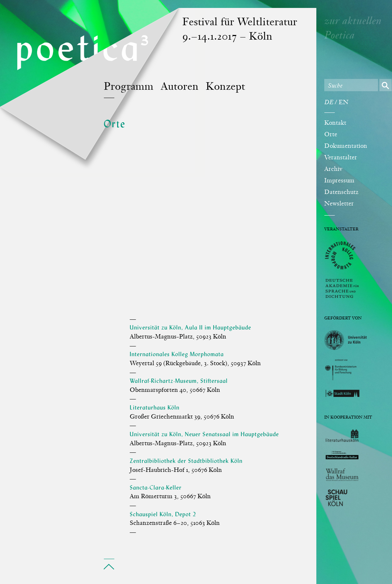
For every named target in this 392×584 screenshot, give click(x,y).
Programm (129, 87)
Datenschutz (341, 192)
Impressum (339, 181)
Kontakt (335, 123)
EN (344, 103)
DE (329, 103)
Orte (331, 135)
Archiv (333, 169)
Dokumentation (346, 146)
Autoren (180, 87)
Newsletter (339, 204)
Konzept (225, 87)
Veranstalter (341, 158)
